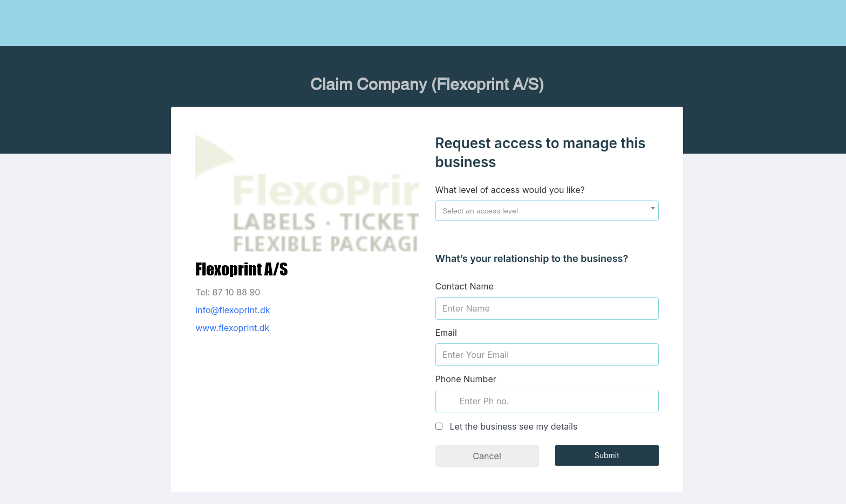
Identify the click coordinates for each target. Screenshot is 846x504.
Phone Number (466, 379)
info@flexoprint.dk (233, 310)
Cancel (487, 456)
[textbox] (547, 211)
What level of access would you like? (510, 190)
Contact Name (465, 286)
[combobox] (547, 211)
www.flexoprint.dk (232, 328)
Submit (607, 455)
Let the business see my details (514, 426)
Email (446, 333)
